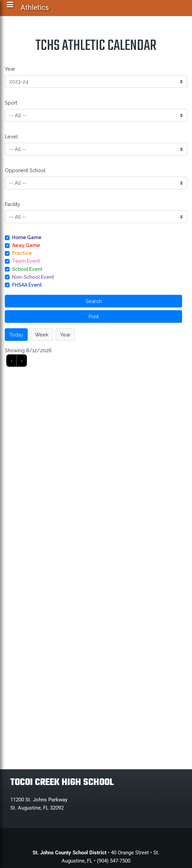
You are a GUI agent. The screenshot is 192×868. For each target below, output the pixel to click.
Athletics (35, 9)
